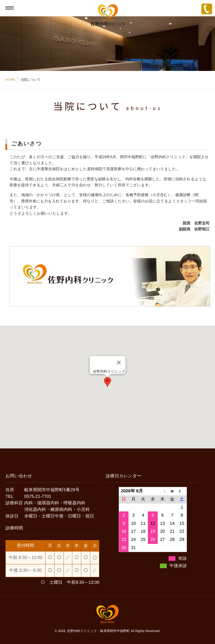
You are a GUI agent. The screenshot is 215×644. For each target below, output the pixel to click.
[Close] (119, 363)
